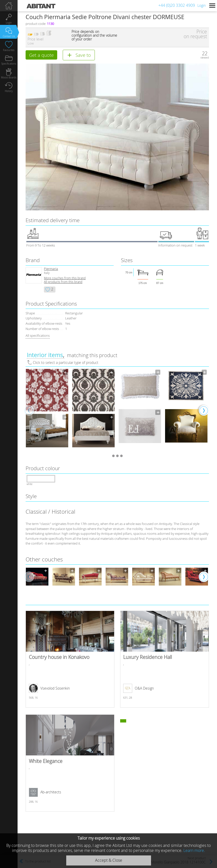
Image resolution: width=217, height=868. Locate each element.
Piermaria (51, 269)
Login (202, 5)
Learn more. (194, 850)
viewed (205, 57)
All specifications (38, 336)
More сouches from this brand (65, 279)
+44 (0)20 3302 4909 (177, 5)
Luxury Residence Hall (165, 660)
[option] (47, 411)
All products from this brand (63, 282)
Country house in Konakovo (70, 660)
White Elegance (70, 764)
